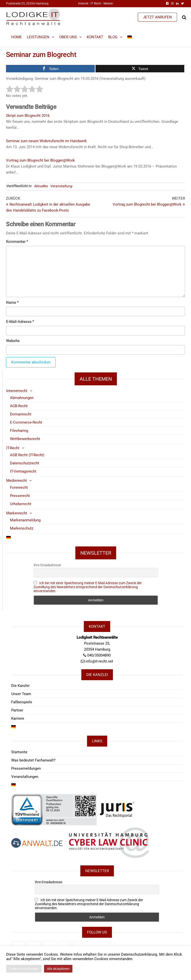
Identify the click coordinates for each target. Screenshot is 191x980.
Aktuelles (41, 186)
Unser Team (21, 694)
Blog (113, 37)
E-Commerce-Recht (26, 422)
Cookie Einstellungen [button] (24, 969)
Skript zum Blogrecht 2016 (28, 116)
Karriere (18, 718)
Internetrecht (17, 391)
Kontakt (95, 37)
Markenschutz (22, 528)
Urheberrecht (21, 504)
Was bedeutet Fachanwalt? (33, 760)
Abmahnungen (22, 398)
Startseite (19, 752)
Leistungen (38, 37)
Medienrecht (17, 481)
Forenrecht (19, 488)
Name (12, 303)
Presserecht (20, 496)
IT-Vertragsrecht (23, 471)
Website (13, 341)
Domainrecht (21, 414)
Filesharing (19, 431)
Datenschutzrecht (24, 463)
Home (17, 37)
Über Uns (68, 37)
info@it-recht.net (99, 661)
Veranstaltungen (25, 777)
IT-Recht (13, 448)
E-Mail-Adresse (20, 322)
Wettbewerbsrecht (25, 439)
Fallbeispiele (22, 702)
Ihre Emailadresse (47, 565)
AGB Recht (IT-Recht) (27, 455)
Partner (17, 710)
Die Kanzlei (20, 686)
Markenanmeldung (25, 520)
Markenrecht (17, 513)
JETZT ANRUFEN (157, 17)
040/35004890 (99, 655)
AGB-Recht (19, 406)
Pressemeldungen (26, 768)
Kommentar (17, 242)
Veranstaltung (61, 186)
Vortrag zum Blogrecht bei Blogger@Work (40, 160)
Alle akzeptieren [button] (58, 969)
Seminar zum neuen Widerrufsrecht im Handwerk (46, 141)
